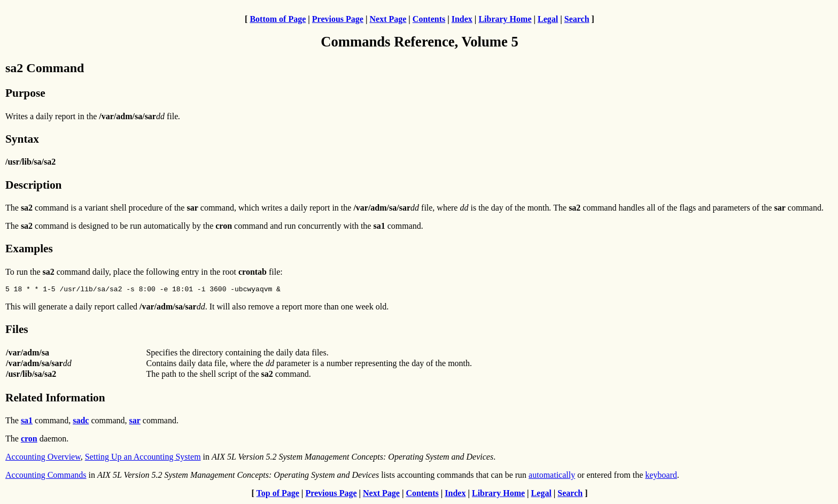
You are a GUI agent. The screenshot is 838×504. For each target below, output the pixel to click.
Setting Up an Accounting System (143, 458)
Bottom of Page (278, 19)
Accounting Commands (46, 476)
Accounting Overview (43, 458)
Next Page (388, 19)
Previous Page (338, 19)
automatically (552, 476)
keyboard (661, 476)
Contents (429, 19)
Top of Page (278, 495)
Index (462, 19)
